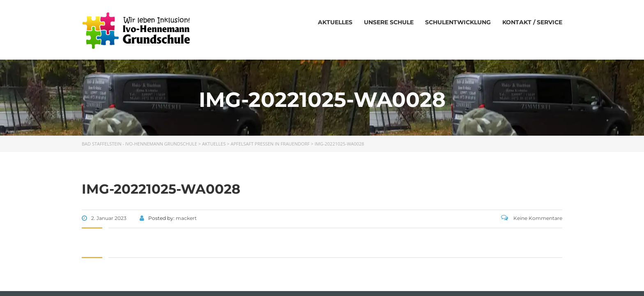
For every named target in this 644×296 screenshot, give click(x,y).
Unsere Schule (389, 22)
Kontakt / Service (532, 22)
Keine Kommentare (532, 218)
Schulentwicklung (458, 22)
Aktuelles (335, 22)
